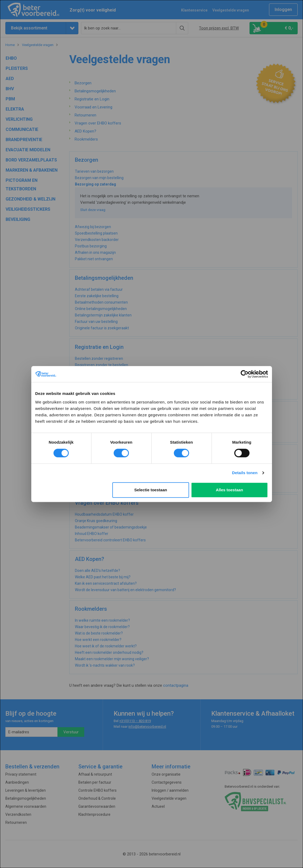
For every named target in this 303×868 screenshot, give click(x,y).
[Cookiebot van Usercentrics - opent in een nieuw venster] (245, 374)
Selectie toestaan (151, 490)
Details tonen (245, 473)
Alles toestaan (229, 490)
